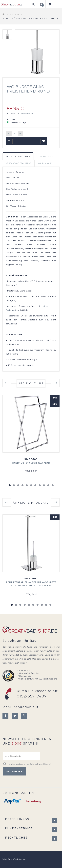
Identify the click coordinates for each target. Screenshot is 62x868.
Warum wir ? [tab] (45, 163)
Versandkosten (27, 113)
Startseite (14, 14)
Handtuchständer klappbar (31, 463)
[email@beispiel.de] (21, 756)
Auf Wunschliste (44, 142)
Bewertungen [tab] (45, 156)
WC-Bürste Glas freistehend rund (28, 89)
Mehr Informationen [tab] (18, 156)
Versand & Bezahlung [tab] (18, 163)
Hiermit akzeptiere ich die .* (29, 764)
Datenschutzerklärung (40, 764)
